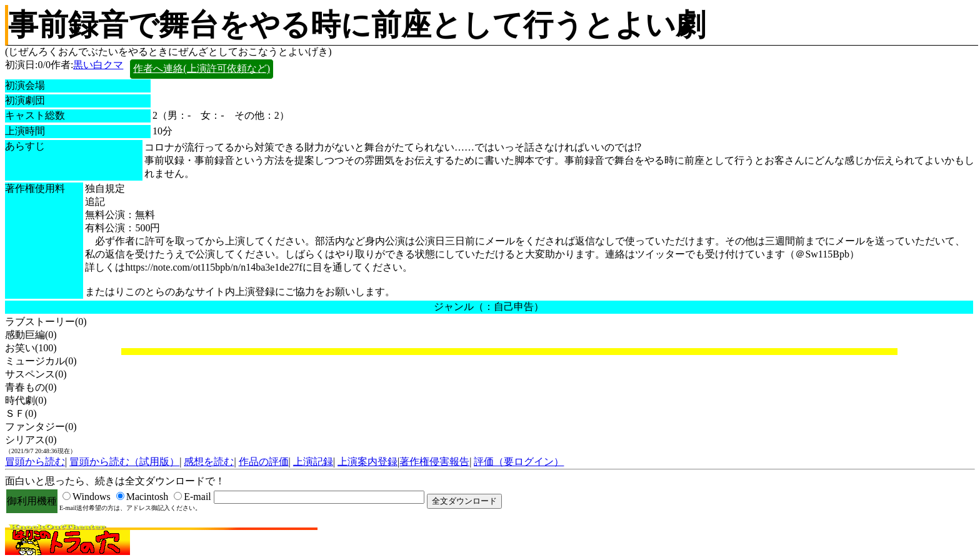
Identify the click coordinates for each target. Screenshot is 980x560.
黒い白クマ (98, 65)
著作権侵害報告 (434, 462)
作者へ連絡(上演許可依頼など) (202, 68)
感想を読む (209, 462)
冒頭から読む (35, 462)
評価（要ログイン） (519, 462)
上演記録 (313, 462)
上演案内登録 (367, 462)
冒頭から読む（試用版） (124, 462)
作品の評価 (264, 462)
